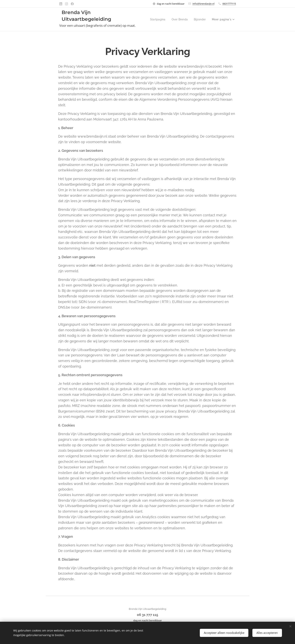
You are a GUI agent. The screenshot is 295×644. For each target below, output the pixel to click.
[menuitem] (175, 19)
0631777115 (229, 4)
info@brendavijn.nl (203, 4)
